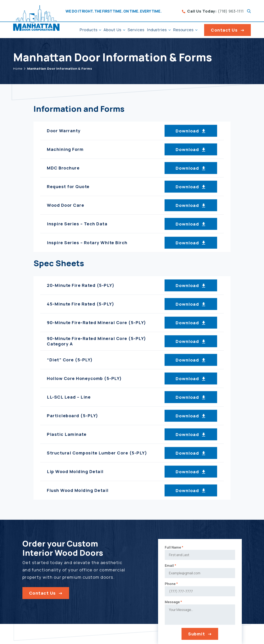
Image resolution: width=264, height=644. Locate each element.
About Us (112, 30)
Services (136, 30)
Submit (191, 636)
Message (168, 604)
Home (18, 69)
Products (88, 30)
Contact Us (224, 30)
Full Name (169, 549)
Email (165, 568)
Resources (183, 30)
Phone (166, 586)
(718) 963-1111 (213, 11)
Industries (157, 30)
